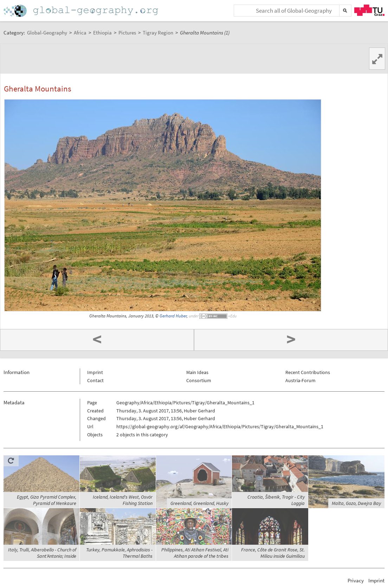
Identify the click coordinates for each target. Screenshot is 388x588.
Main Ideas (197, 372)
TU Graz (369, 10)
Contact (95, 380)
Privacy (356, 580)
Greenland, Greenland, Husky (199, 503)
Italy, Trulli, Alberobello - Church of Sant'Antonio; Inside (42, 553)
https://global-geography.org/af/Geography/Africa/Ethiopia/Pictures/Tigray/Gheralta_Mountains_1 (220, 426)
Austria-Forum (300, 380)
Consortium (199, 380)
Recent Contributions (308, 372)
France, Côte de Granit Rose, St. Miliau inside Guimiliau (273, 553)
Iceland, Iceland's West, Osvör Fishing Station (123, 500)
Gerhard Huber (173, 316)
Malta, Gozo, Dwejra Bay (356, 503)
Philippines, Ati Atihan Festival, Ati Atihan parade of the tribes (195, 553)
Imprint (95, 372)
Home (82, 11)
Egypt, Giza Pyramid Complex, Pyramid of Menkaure (47, 500)
